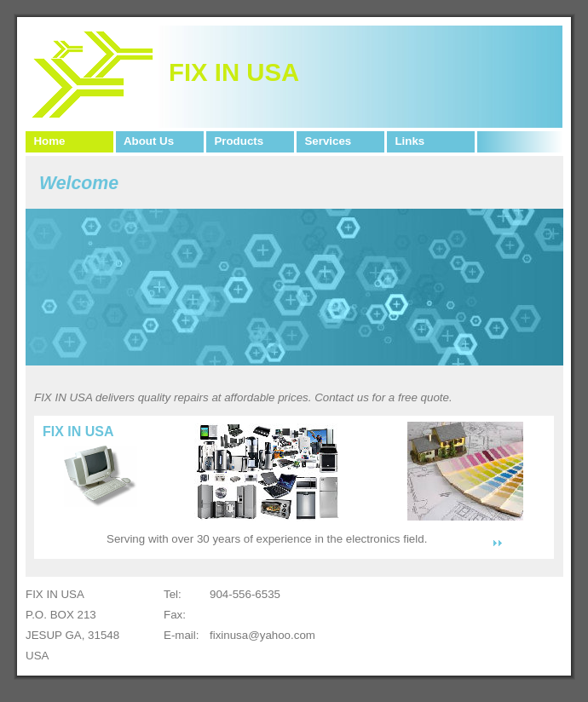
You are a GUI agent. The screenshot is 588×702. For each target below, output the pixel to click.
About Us (146, 141)
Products (236, 141)
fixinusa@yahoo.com (262, 635)
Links (406, 141)
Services (325, 141)
